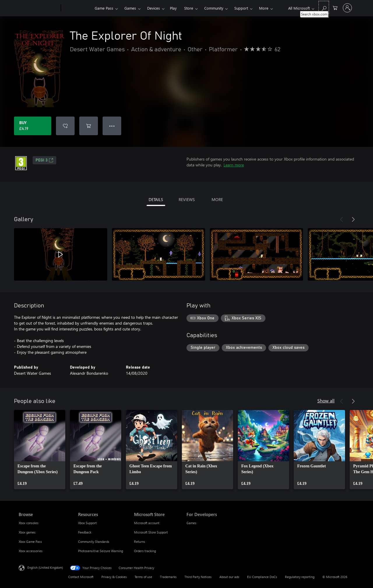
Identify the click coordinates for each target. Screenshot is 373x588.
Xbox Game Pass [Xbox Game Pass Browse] (30, 542)
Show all (326, 400)
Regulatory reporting (300, 577)
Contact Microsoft (81, 577)
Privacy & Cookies (114, 577)
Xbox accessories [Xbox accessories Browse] (31, 551)
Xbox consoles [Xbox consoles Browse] (29, 523)
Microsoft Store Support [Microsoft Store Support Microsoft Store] (151, 532)
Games (130, 8)
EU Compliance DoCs (262, 577)
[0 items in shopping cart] (335, 7)
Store (189, 8)
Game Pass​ (104, 8)
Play (173, 8)
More (264, 8)
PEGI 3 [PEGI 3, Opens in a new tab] (44, 160)
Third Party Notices (198, 577)
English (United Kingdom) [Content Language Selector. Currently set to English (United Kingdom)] (45, 567)
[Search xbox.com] (324, 7)
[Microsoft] (39, 8)
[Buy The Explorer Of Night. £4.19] (33, 126)
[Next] (353, 219)
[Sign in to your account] (347, 8)
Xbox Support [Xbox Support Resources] (87, 523)
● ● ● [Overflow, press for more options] (112, 126)
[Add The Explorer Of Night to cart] (89, 126)
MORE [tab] (217, 199)
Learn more (234, 165)
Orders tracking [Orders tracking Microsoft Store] (145, 551)
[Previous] (342, 219)
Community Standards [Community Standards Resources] (94, 542)
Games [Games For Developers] (191, 523)
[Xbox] (77, 8)
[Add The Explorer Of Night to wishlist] (65, 126)
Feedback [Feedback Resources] (85, 532)
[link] (40, 450)
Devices (154, 8)
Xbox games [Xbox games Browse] (27, 532)
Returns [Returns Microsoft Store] (140, 542)
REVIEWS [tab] (187, 199)
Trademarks (168, 577)
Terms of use (143, 577)
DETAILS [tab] (156, 199)
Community (214, 8)
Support (241, 8)
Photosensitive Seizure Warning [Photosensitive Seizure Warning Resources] (101, 551)
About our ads (229, 577)
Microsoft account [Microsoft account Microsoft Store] (147, 523)
